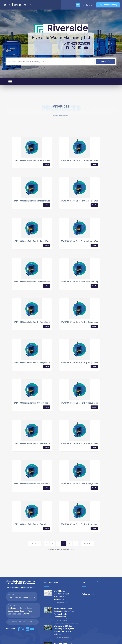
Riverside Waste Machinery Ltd (61, 38)
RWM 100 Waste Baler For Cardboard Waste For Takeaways (39, 241)
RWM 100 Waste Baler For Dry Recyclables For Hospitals (86, 484)
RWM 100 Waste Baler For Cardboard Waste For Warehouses (40, 282)
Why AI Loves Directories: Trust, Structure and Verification (62, 595)
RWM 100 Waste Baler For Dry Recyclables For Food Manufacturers (43, 403)
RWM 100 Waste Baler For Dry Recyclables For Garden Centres (41, 443)
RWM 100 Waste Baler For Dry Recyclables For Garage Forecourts (90, 403)
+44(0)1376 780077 (26, 622)
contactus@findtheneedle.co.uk (22, 597)
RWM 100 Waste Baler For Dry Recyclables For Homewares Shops (42, 484)
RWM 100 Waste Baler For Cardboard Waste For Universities (87, 241)
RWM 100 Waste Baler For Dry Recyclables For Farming (38, 363)
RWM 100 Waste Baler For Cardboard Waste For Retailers (86, 160)
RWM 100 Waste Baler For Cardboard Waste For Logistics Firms (41, 160)
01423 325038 (76, 43)
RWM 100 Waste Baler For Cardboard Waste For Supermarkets (88, 201)
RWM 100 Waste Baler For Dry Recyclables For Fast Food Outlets (89, 363)
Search (105, 61)
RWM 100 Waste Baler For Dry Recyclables (32, 322)
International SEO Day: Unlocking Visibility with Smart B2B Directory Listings (64, 630)
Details (47, 165)
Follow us (88, 594)
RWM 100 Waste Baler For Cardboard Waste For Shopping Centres (42, 201)
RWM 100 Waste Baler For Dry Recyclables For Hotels (37, 524)
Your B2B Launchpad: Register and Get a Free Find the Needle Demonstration (64, 613)
